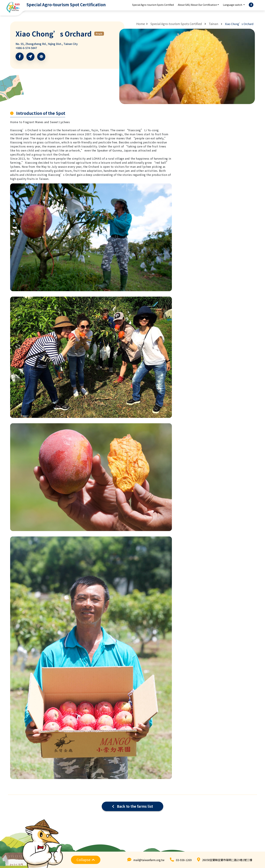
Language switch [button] (233, 5)
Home (141, 24)
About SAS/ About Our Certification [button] (197, 5)
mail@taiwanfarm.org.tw (149, 860)
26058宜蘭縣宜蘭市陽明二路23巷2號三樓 (227, 860)
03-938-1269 (184, 860)
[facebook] (251, 5)
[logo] (54, 5)
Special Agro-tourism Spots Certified (153, 5)
